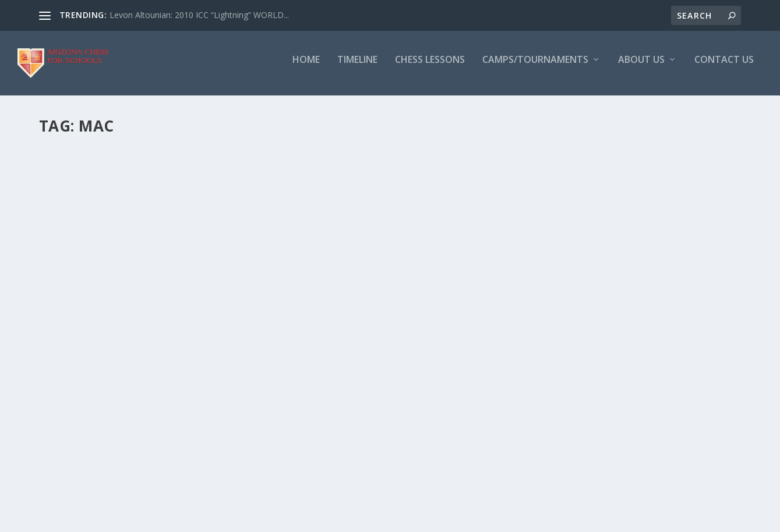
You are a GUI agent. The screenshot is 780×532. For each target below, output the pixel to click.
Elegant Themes (119, 519)
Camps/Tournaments (535, 68)
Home (306, 68)
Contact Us (724, 68)
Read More (81, 285)
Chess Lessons (430, 68)
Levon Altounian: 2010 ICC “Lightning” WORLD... (199, 15)
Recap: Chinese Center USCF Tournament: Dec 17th (160, 174)
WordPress (229, 519)
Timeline (357, 68)
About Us (641, 68)
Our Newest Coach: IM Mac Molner (144, 339)
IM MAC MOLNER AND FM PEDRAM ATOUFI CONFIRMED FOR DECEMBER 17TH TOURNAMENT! (419, 180)
